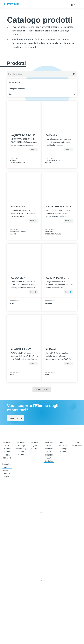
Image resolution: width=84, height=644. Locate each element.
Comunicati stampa (7, 466)
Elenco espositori (63, 444)
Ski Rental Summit (7, 450)
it (72, 5)
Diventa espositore (77, 444)
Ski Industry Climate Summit (21, 452)
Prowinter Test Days (21, 444)
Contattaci (49, 461)
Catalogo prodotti (63, 450)
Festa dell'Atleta (7, 456)
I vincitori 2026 (49, 444)
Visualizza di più (42, 389)
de (42, 513)
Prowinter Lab (7, 444)
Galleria (7, 477)
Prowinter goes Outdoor (35, 446)
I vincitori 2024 (49, 456)
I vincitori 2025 (49, 450)
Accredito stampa (7, 472)
